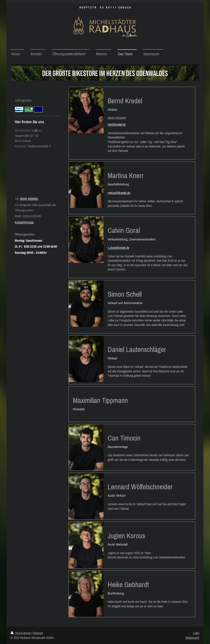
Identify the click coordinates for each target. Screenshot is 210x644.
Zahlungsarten (23, 100)
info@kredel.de (117, 124)
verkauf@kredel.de (119, 193)
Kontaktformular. (25, 222)
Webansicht (192, 638)
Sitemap (38, 633)
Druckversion (21, 633)
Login (196, 633)
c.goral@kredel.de (118, 248)
